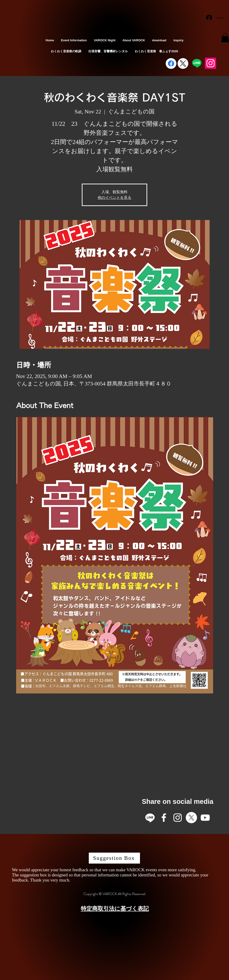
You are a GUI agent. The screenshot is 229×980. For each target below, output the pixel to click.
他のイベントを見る (114, 198)
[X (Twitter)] (183, 63)
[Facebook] (171, 63)
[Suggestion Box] (114, 858)
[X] (191, 818)
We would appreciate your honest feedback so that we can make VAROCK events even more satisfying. (104, 870)
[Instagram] (211, 63)
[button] (225, 38)
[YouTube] (205, 818)
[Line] (197, 63)
